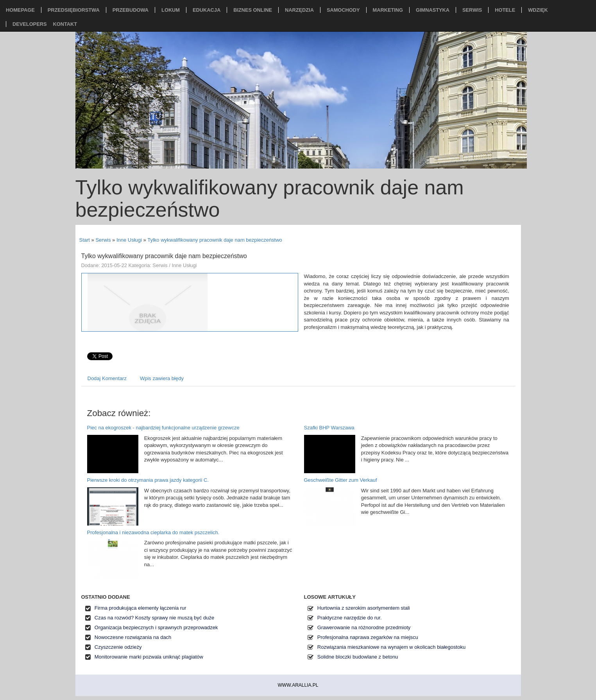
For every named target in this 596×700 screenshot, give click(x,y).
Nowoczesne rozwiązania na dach (133, 637)
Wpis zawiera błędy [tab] (162, 378)
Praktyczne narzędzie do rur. (350, 618)
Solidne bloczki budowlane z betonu (358, 657)
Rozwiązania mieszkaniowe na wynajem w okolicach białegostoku (391, 647)
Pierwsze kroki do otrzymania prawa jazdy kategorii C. (148, 480)
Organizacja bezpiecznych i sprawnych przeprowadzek (156, 627)
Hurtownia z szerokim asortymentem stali (364, 608)
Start (85, 240)
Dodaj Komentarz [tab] (107, 378)
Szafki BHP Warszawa (329, 428)
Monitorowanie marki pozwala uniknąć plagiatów (149, 657)
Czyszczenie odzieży (118, 647)
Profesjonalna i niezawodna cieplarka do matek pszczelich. (153, 532)
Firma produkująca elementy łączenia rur (140, 608)
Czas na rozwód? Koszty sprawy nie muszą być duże (154, 618)
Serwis (103, 240)
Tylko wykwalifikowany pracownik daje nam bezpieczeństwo (215, 240)
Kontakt (65, 24)
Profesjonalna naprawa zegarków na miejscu (368, 637)
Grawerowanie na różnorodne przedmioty (364, 627)
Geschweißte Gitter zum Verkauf (341, 480)
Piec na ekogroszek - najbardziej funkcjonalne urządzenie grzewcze (163, 428)
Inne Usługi (129, 240)
